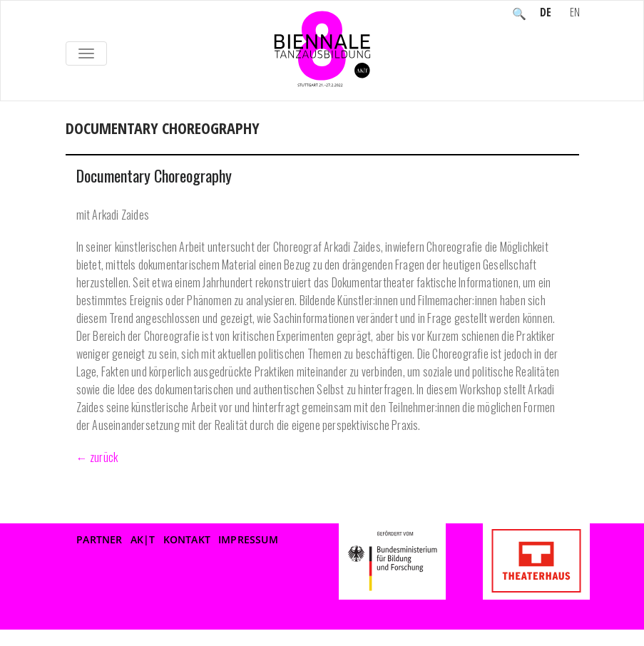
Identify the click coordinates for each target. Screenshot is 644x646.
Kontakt (187, 539)
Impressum (248, 539)
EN (575, 14)
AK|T (143, 539)
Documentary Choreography (154, 175)
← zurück (97, 457)
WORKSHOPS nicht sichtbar (182, 143)
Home (81, 143)
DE (546, 14)
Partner (99, 539)
